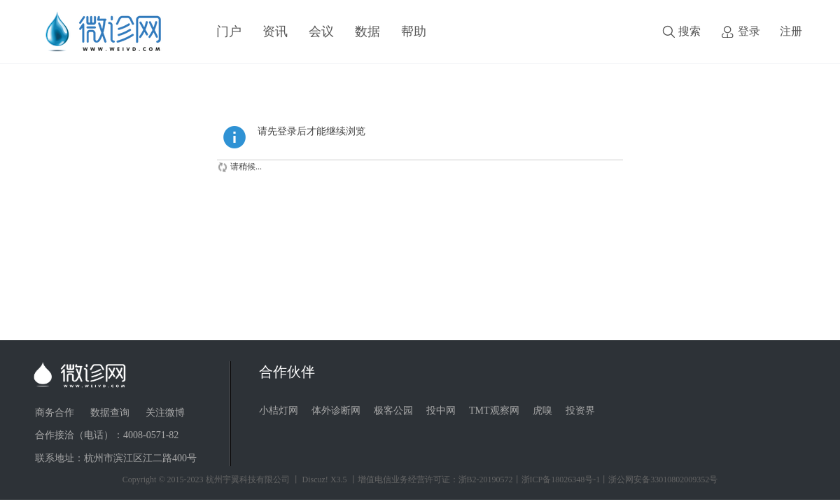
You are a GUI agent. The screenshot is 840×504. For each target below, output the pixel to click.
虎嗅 (542, 411)
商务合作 (55, 413)
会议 (321, 31)
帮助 (414, 31)
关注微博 (165, 413)
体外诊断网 (336, 411)
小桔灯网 (279, 411)
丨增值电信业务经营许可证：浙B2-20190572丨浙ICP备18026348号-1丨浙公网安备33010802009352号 (534, 479)
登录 (749, 31)
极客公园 (393, 411)
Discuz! (315, 479)
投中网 (441, 411)
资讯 (275, 31)
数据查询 (110, 413)
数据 (367, 31)
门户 (229, 31)
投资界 (580, 411)
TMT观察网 (494, 411)
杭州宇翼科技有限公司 (248, 479)
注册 (791, 31)
